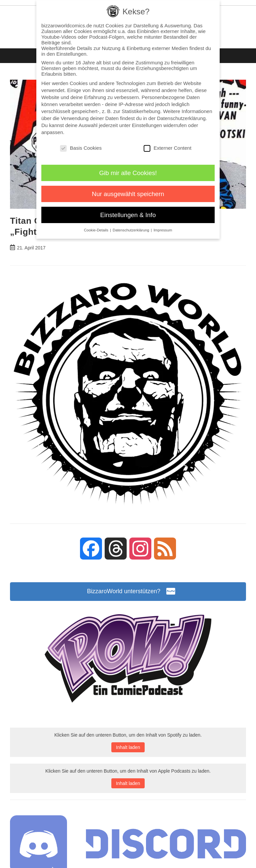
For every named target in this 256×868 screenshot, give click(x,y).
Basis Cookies (81, 148)
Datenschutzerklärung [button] (131, 230)
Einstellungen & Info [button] (128, 215)
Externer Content (167, 148)
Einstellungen (147, 125)
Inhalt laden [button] (128, 747)
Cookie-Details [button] (97, 230)
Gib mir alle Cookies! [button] (128, 173)
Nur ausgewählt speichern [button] (128, 194)
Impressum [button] (163, 230)
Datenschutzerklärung (181, 118)
